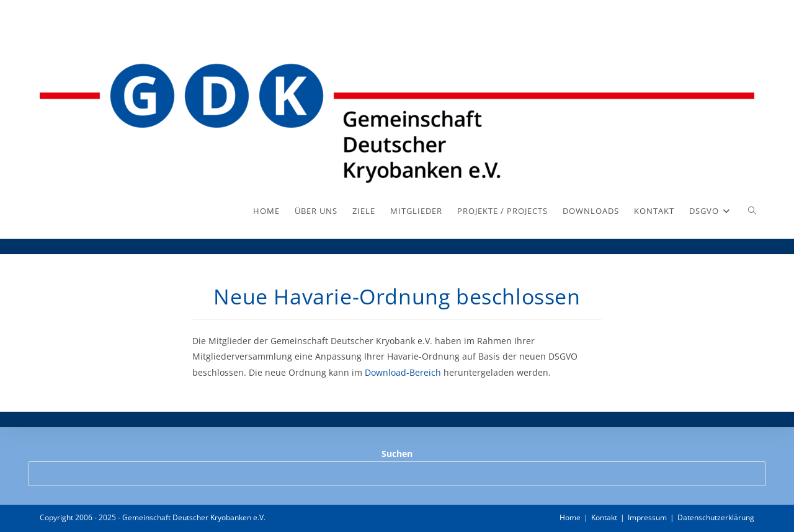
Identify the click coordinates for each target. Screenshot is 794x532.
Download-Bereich (402, 372)
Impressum (647, 517)
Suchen (397, 454)
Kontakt (604, 517)
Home (570, 517)
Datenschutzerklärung (716, 517)
